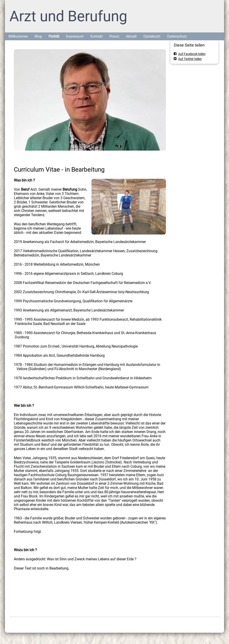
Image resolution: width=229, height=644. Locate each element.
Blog (38, 36)
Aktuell (131, 36)
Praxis (114, 36)
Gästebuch (152, 36)
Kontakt (96, 36)
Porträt (54, 36)
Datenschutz (177, 36)
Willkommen (18, 36)
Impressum (75, 36)
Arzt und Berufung (68, 16)
